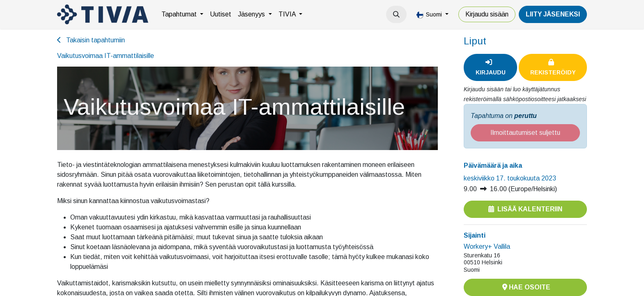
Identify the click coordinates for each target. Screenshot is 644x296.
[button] (396, 14)
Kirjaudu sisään (487, 14)
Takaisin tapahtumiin (91, 40)
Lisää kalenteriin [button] (525, 209)
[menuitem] (182, 14)
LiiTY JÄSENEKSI (553, 14)
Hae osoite (526, 287)
